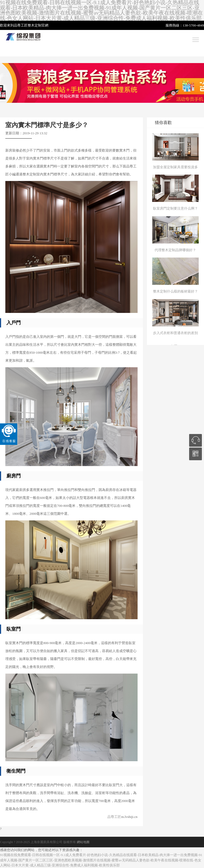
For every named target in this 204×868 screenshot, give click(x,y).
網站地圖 (83, 842)
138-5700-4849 (193, 25)
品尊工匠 (114, 817)
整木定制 (35, 25)
